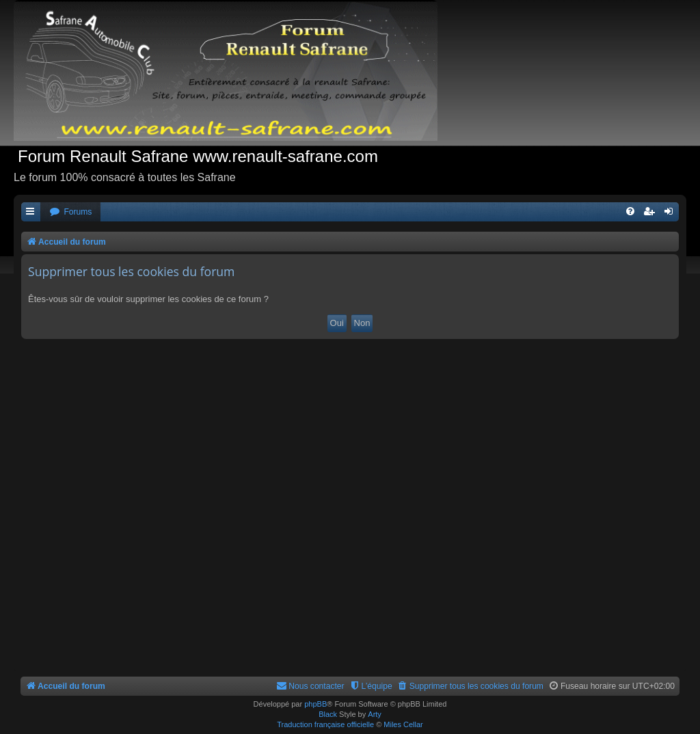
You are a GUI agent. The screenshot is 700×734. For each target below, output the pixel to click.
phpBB (315, 704)
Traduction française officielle (325, 724)
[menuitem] (70, 212)
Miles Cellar (403, 724)
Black (328, 714)
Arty (375, 714)
